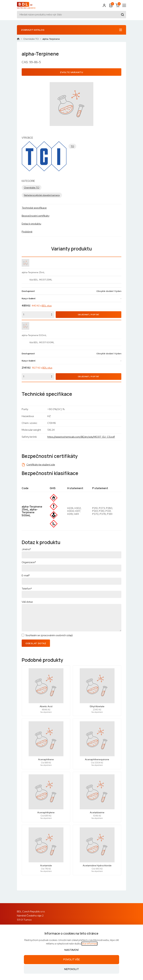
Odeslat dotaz (36, 643)
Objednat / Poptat (89, 315)
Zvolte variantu (71, 72)
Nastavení (71, 950)
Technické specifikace (34, 208)
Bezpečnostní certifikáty (36, 216)
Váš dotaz (27, 602)
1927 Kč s (42, 368)
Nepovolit (72, 969)
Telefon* (27, 589)
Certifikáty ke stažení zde (41, 465)
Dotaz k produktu (31, 224)
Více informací (89, 944)
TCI (72, 146)
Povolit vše (72, 959)
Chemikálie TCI (31, 39)
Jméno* (26, 549)
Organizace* (29, 562)
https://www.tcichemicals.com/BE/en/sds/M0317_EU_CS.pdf (81, 437)
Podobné (27, 232)
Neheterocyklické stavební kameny (42, 195)
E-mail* (26, 575)
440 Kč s (42, 306)
